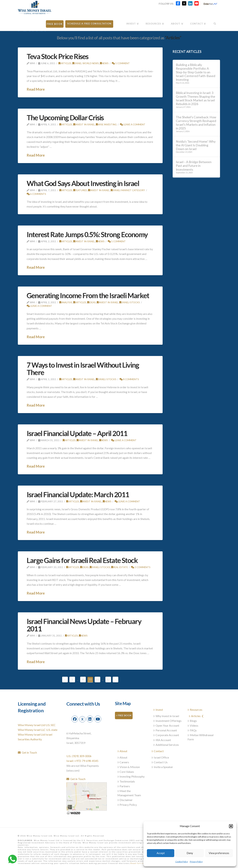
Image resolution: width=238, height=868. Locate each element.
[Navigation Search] (215, 22)
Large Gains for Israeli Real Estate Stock (82, 560)
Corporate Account (166, 735)
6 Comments (36, 194)
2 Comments (141, 567)
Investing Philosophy (131, 776)
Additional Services (166, 745)
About (122, 751)
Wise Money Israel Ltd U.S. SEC (37, 725)
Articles (65, 63)
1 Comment (121, 63)
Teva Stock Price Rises (57, 56)
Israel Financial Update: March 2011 (78, 495)
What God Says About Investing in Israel (83, 183)
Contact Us (160, 762)
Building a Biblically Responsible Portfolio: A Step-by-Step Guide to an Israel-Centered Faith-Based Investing (196, 72)
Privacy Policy (196, 862)
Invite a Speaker (162, 767)
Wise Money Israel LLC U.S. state (38, 730)
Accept (161, 853)
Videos (193, 725)
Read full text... (140, 863)
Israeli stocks (130, 302)
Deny (190, 853)
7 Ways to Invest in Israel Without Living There (83, 369)
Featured (80, 190)
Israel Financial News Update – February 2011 (84, 625)
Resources (195, 710)
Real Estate (120, 567)
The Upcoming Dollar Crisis (65, 118)
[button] (231, 826)
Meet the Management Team (129, 793)
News (104, 63)
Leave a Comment (133, 124)
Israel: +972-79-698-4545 (82, 761)
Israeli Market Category (128, 190)
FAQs (192, 730)
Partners (124, 786)
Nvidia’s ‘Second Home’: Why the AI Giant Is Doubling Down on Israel (196, 145)
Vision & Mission (129, 767)
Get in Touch (27, 752)
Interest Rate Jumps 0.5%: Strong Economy (87, 234)
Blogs (192, 721)
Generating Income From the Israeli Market (88, 296)
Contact (158, 751)
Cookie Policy (182, 862)
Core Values (126, 772)
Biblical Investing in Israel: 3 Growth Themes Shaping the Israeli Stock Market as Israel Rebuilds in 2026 (196, 98)
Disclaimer (125, 800)
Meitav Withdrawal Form (200, 737)
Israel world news (86, 63)
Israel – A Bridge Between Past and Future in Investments (194, 166)
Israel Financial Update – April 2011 (77, 433)
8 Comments (129, 379)
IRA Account (162, 740)
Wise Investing (106, 124)
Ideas (91, 302)
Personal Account (165, 730)
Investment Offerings (167, 721)
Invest (158, 710)
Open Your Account (166, 725)
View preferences (219, 853)
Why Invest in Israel (166, 716)
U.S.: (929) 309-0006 (79, 756)
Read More (36, 89)
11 (97, 680)
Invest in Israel (84, 124)
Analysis (66, 302)
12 (108, 680)
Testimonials (126, 781)
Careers (123, 762)
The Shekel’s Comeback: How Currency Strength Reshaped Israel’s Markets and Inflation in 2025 (196, 123)
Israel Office (160, 757)
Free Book (124, 716)
